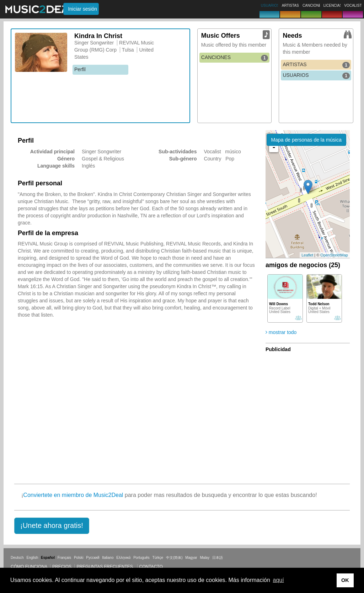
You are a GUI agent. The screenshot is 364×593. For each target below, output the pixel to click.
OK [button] (345, 580)
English (32, 558)
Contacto (151, 567)
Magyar (191, 558)
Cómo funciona (29, 567)
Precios (62, 567)
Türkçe (158, 558)
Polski (79, 558)
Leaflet (307, 255)
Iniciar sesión (82, 9)
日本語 (218, 558)
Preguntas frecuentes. (105, 567)
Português (141, 558)
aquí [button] (279, 580)
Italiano (108, 558)
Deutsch (17, 558)
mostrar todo (281, 332)
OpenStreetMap (334, 255)
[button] (52, 526)
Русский (93, 558)
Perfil (80, 69)
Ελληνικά (123, 558)
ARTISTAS (316, 65)
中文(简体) (174, 558)
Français (64, 558)
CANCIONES (235, 58)
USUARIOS (316, 75)
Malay (205, 558)
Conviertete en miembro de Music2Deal (73, 495)
